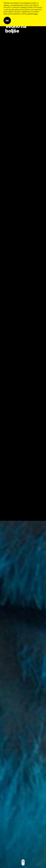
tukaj (36, 14)
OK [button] (7, 21)
